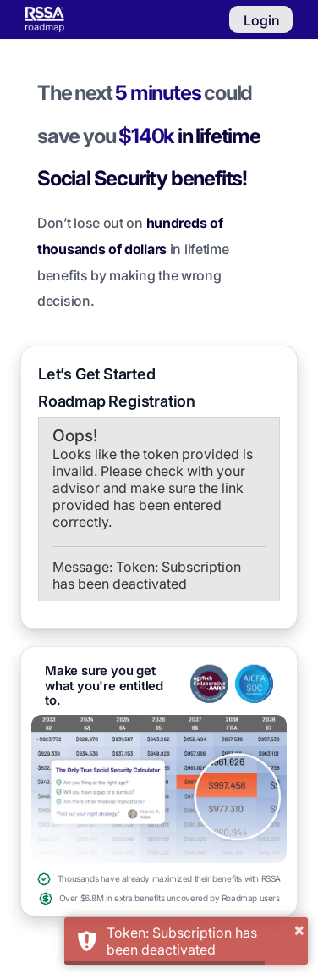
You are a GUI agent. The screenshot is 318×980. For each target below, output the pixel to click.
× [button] (299, 929)
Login (262, 20)
